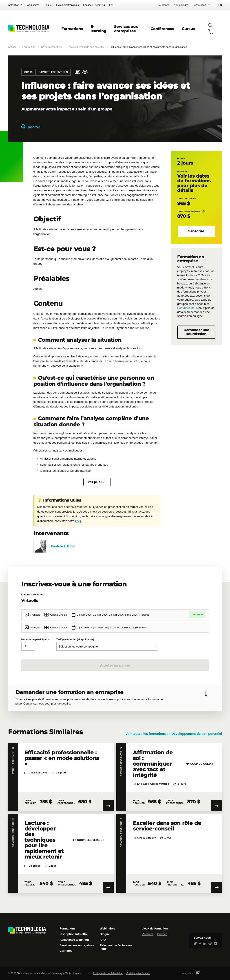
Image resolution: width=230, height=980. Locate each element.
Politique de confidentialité (108, 973)
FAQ (112, 5)
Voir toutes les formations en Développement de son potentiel (174, 734)
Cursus (188, 29)
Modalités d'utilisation (138, 973)
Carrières (66, 951)
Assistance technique (75, 940)
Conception (196, 973)
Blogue (48, 5)
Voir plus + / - (97, 482)
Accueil (12, 47)
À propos (164, 5)
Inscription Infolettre (74, 934)
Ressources (199, 5)
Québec (162, 934)
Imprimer (31, 127)
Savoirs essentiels (51, 47)
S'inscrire (196, 231)
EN (220, 5)
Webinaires (33, 5)
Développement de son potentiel (86, 47)
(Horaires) (145, 615)
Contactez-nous (187, 308)
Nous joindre (181, 5)
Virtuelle (30, 600)
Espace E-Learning (94, 5)
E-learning (98, 29)
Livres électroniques (67, 5)
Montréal (147, 934)
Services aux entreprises (126, 29)
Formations (72, 29)
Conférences (162, 29)
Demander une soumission (196, 332)
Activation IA (15, 5)
